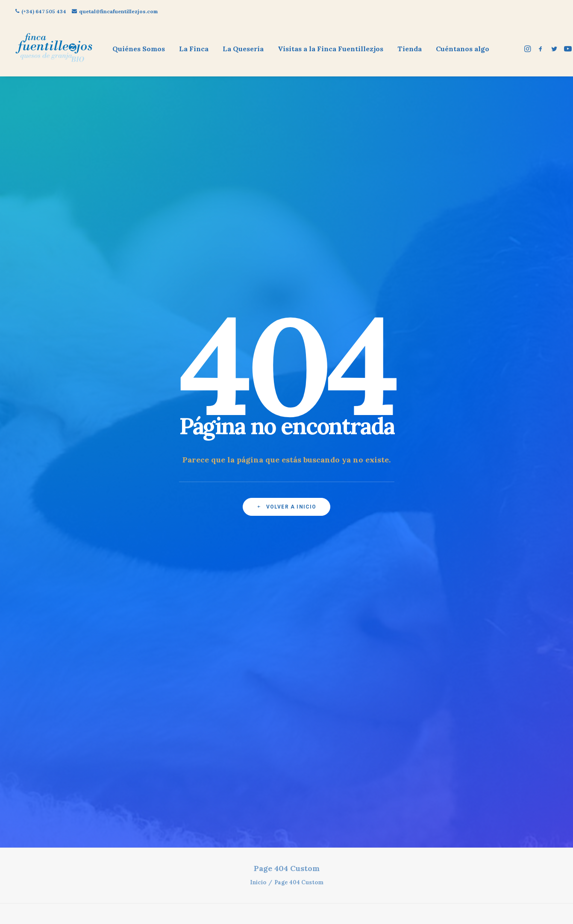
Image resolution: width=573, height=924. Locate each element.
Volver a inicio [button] (286, 199)
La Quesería (243, 49)
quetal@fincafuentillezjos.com (115, 11)
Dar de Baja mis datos (131, 524)
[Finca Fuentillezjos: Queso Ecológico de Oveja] (54, 49)
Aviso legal (131, 484)
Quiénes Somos (139, 49)
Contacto (131, 510)
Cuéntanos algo (463, 49)
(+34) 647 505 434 (41, 11)
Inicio (258, 266)
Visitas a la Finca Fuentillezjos (331, 49)
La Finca (194, 49)
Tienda (410, 49)
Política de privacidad (131, 497)
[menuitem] (139, 49)
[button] (528, 49)
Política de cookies (131, 470)
